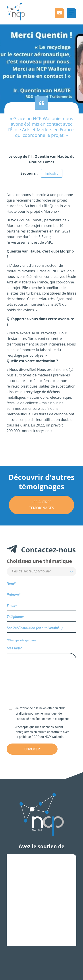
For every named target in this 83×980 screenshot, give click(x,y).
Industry (52, 173)
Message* (41, 676)
